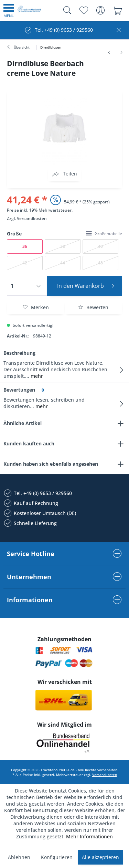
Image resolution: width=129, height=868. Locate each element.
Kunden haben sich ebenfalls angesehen (51, 464)
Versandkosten (32, 218)
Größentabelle (104, 234)
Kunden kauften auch (29, 443)
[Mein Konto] (100, 10)
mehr (36, 376)
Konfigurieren (57, 857)
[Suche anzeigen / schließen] (66, 10)
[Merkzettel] (83, 10)
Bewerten (93, 307)
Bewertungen (19, 390)
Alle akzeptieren (100, 857)
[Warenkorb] (117, 10)
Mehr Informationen (89, 836)
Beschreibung (19, 353)
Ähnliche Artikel (23, 423)
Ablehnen (19, 857)
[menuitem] (9, 10)
